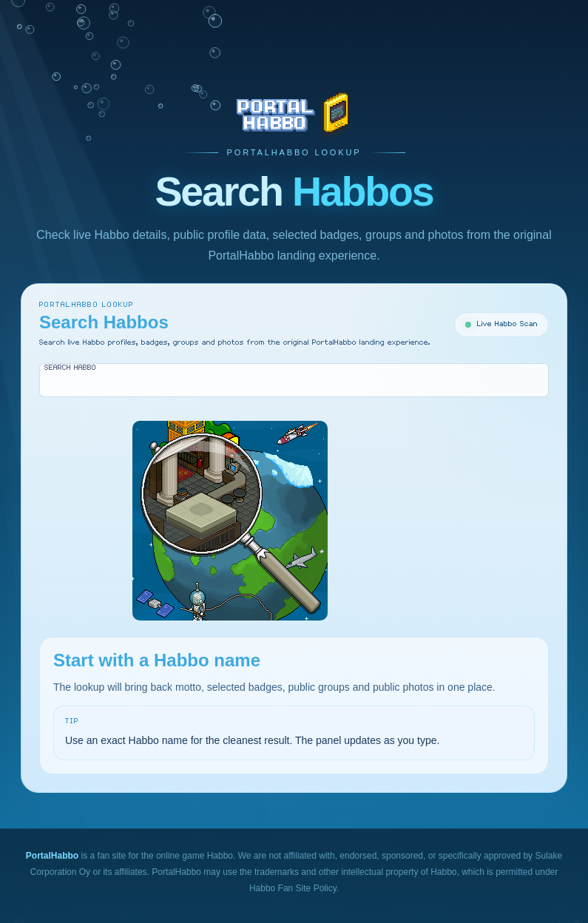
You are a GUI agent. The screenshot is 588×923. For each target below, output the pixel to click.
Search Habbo (70, 368)
